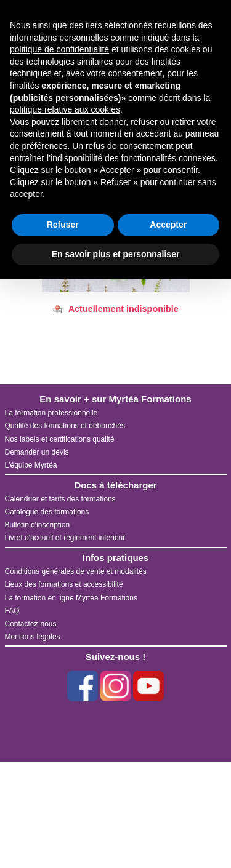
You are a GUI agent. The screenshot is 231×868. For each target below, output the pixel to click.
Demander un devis (37, 452)
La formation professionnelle (51, 413)
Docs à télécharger (115, 485)
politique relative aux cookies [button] (65, 109)
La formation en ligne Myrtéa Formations (71, 598)
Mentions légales (33, 637)
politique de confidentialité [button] (59, 49)
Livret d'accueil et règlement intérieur (65, 538)
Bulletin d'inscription (38, 525)
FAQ (12, 611)
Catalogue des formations (47, 512)
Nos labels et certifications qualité (60, 439)
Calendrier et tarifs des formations (60, 499)
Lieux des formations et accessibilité (64, 584)
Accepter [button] (168, 225)
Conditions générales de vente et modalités (76, 571)
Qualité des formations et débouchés (65, 426)
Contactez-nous (31, 624)
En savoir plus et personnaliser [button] (116, 254)
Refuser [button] (63, 225)
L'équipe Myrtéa (31, 465)
